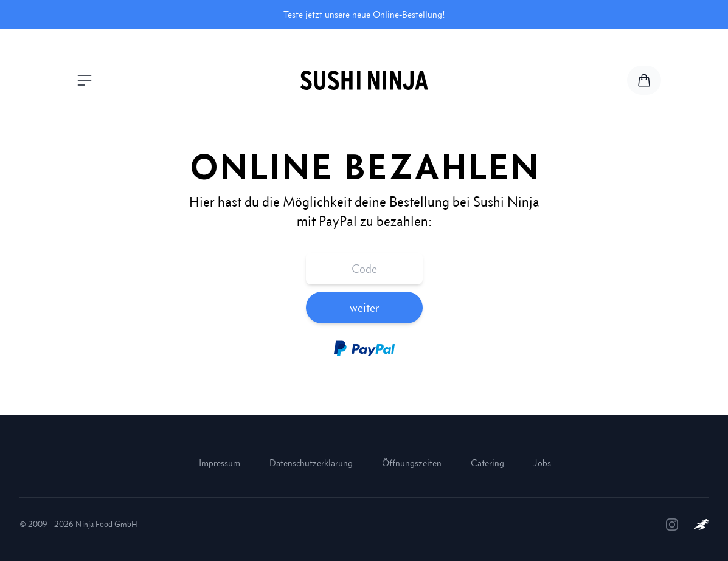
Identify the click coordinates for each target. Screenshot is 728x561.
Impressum (220, 463)
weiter (364, 308)
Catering (487, 463)
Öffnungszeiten (412, 463)
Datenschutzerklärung (311, 463)
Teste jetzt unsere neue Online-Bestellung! (364, 14)
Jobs (542, 463)
